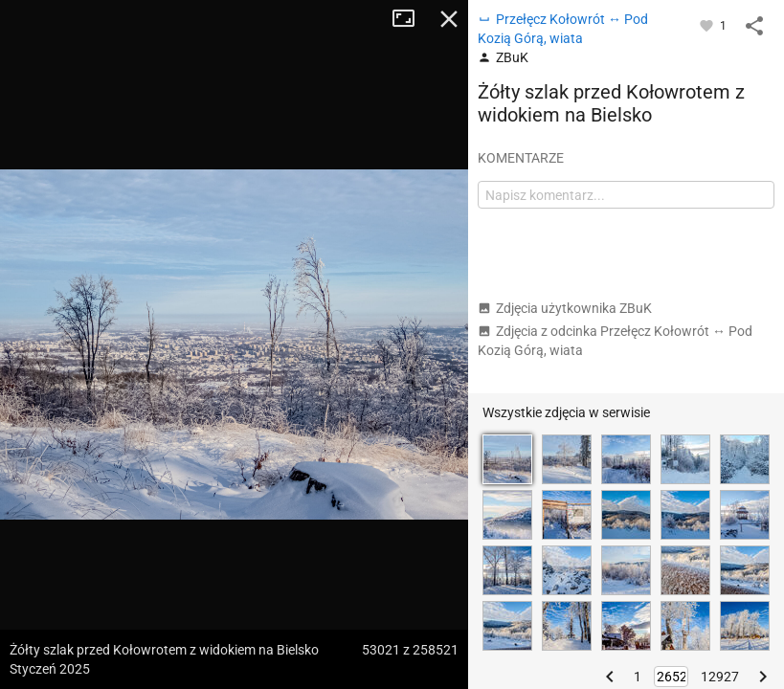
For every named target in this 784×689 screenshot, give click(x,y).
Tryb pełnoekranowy (411, 19)
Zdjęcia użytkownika (565, 308)
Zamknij (449, 19)
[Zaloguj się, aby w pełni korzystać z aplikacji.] (708, 25)
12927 (720, 677)
